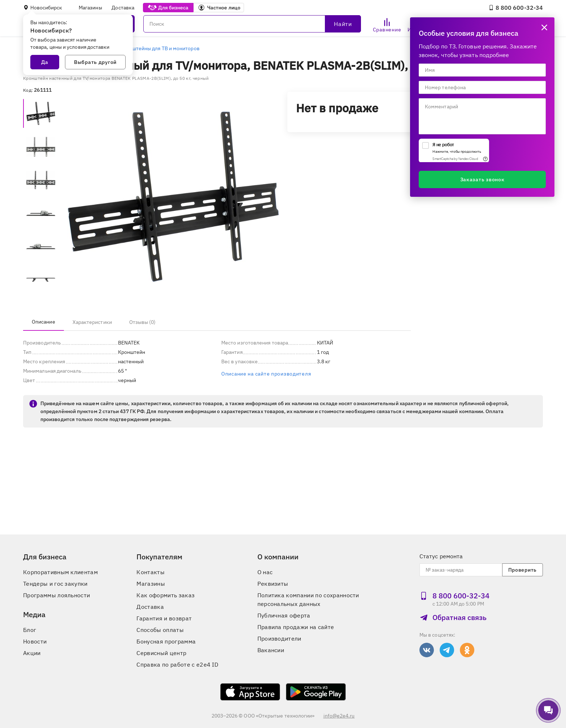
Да (45, 62)
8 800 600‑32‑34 (516, 8)
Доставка (123, 8)
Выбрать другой (95, 62)
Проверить (523, 570)
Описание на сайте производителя (266, 374)
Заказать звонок (482, 179)
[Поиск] (252, 24)
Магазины (90, 8)
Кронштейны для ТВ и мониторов (160, 48)
